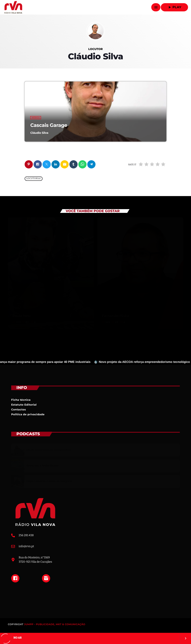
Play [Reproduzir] (174, 7)
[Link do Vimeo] (13, 7)
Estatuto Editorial (24, 405)
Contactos (19, 409)
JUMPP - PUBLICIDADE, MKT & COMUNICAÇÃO (55, 624)
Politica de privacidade (28, 414)
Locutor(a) (33, 179)
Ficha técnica (21, 400)
